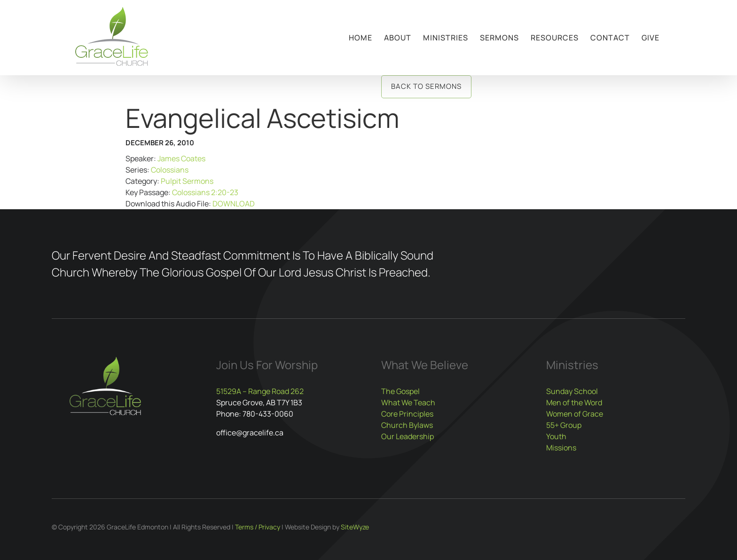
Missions (561, 448)
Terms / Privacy (258, 527)
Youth (556, 436)
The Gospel (400, 391)
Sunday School (572, 391)
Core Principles (407, 414)
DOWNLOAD (234, 204)
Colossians (170, 170)
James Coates (181, 158)
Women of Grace (575, 414)
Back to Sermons (426, 86)
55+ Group (564, 425)
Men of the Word (574, 402)
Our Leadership (408, 436)
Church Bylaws (407, 425)
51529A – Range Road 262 (260, 391)
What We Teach (408, 402)
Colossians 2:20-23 (205, 192)
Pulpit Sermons (187, 181)
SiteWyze (355, 527)
